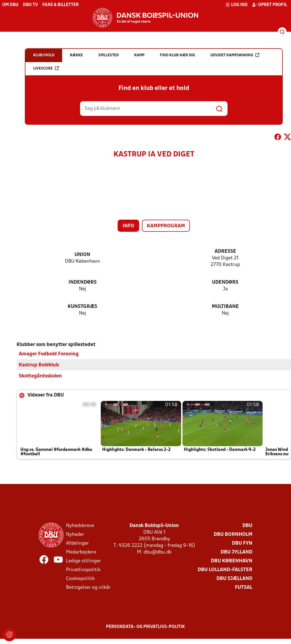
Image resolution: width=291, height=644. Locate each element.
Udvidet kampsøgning (235, 55)
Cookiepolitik (80, 579)
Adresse (225, 252)
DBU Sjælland (234, 579)
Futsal (244, 588)
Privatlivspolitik (83, 570)
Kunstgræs (82, 307)
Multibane (225, 307)
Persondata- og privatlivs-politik (145, 627)
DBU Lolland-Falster (225, 570)
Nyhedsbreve (80, 526)
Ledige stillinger (84, 561)
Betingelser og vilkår (88, 588)
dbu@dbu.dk (158, 552)
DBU (247, 526)
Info (128, 226)
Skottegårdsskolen (40, 376)
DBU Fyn (242, 543)
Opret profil (270, 5)
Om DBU (10, 5)
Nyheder (75, 535)
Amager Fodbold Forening (49, 354)
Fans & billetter (60, 5)
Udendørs (225, 282)
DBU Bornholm (233, 535)
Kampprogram (166, 226)
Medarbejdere (81, 552)
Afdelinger (77, 543)
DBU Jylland (236, 552)
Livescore (46, 68)
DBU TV (30, 5)
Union (82, 255)
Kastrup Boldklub (39, 365)
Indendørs (83, 282)
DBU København (232, 561)
